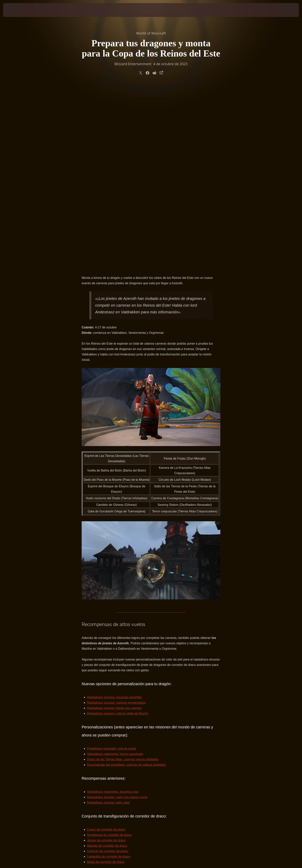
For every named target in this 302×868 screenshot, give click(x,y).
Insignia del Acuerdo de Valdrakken (111, 707)
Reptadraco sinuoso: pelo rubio (108, 621)
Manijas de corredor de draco (107, 664)
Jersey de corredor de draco (106, 659)
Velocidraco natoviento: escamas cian (113, 610)
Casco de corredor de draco (106, 648)
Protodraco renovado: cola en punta (112, 567)
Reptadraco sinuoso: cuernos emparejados (116, 521)
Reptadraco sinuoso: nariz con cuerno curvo (117, 615)
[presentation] (17, 10)
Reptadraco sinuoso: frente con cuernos (114, 526)
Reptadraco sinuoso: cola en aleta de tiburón (118, 532)
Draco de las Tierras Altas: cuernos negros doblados (123, 578)
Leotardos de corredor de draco (109, 675)
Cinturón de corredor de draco (108, 669)
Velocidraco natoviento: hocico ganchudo (115, 572)
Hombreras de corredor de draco (109, 653)
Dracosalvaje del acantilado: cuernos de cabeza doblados (126, 583)
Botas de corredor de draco (106, 680)
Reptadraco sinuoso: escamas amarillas (114, 516)
